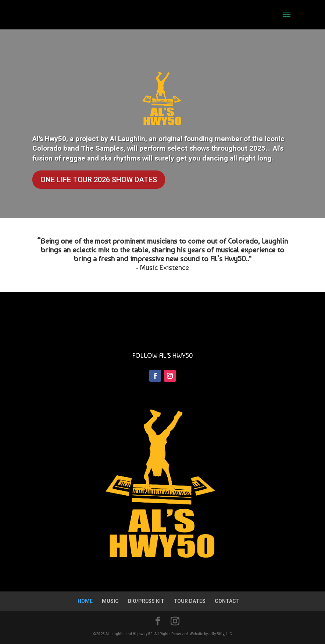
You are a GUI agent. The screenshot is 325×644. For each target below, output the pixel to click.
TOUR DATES (190, 601)
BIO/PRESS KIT (146, 601)
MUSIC (110, 601)
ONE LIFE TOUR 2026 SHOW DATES (99, 180)
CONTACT (227, 601)
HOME (85, 601)
